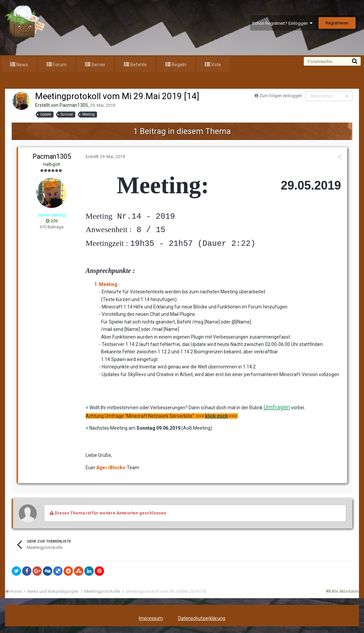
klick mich (216, 416)
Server (98, 65)
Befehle (138, 65)
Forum (59, 65)
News (22, 65)
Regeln (178, 65)
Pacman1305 (74, 105)
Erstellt (105, 157)
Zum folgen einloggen (281, 96)
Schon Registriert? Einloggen (282, 23)
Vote (216, 65)
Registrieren (337, 23)
